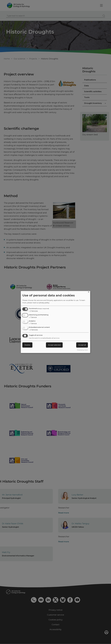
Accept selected (54, 345)
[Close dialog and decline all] (89, 292)
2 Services (33, 311)
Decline (27, 345)
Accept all (82, 345)
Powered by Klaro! (82, 350)
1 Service (33, 317)
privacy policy (44, 303)
